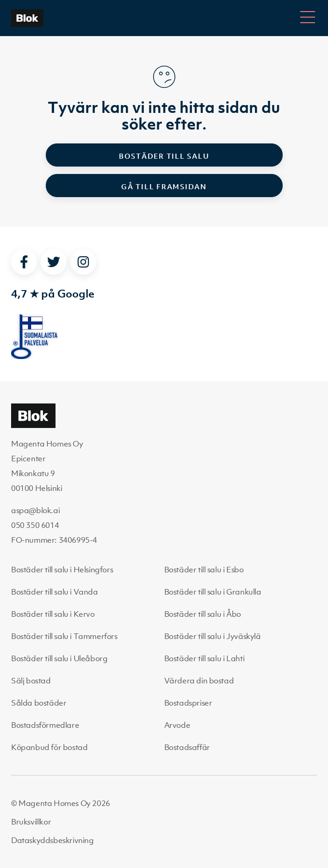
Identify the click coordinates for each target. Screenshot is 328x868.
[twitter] (54, 262)
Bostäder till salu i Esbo (204, 570)
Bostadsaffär (187, 747)
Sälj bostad (31, 681)
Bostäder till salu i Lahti (204, 658)
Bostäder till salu (164, 156)
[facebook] (24, 262)
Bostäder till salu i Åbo (203, 614)
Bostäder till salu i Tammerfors (64, 636)
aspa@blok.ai (35, 510)
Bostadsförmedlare (45, 725)
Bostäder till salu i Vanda (55, 592)
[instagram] (83, 262)
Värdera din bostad (199, 681)
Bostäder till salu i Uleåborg (59, 658)
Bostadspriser (188, 703)
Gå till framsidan (164, 186)
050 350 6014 (35, 525)
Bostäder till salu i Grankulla (213, 592)
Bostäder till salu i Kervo (53, 614)
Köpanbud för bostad (49, 747)
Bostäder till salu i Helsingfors (62, 570)
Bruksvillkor (31, 822)
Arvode (177, 725)
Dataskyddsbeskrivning (53, 840)
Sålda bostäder (39, 703)
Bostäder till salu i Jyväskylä (213, 636)
